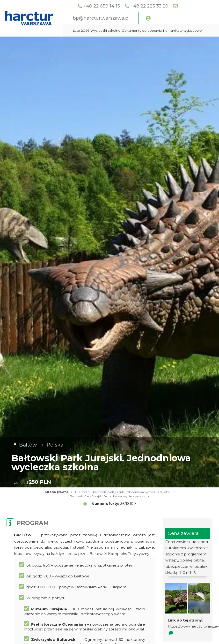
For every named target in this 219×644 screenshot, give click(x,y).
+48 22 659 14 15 (126, 6)
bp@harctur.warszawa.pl (125, 18)
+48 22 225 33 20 (174, 6)
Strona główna (57, 492)
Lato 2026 (105, 30)
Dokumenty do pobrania (166, 30)
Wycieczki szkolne (130, 30)
